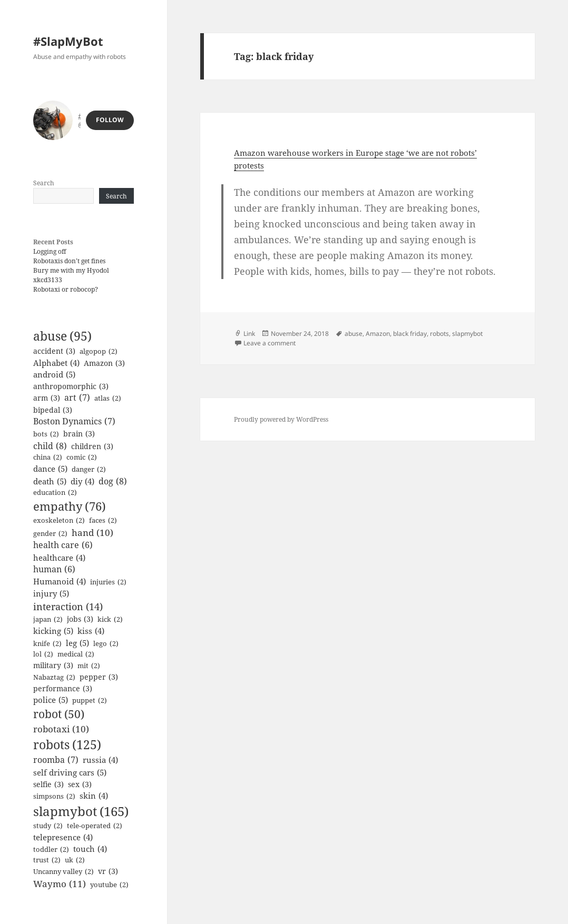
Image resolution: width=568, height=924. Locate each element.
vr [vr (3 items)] (108, 871)
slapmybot (467, 334)
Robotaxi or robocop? (66, 289)
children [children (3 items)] (92, 446)
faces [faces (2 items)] (103, 521)
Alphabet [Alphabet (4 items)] (56, 363)
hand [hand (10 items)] (92, 533)
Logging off (50, 251)
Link (249, 334)
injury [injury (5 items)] (51, 594)
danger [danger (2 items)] (89, 470)
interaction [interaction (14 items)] (68, 607)
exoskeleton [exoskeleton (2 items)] (59, 521)
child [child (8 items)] (50, 446)
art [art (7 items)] (77, 398)
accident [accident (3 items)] (54, 351)
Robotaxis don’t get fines (69, 261)
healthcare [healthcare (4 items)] (59, 558)
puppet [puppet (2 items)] (90, 701)
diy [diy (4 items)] (82, 481)
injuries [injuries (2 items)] (108, 582)
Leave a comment (270, 343)
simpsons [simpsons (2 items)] (54, 797)
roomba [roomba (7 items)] (56, 760)
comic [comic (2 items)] (82, 458)
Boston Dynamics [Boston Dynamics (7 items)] (74, 422)
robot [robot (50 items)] (59, 714)
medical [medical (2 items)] (76, 654)
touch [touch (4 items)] (90, 849)
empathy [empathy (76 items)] (70, 507)
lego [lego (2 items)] (106, 644)
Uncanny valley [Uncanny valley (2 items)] (63, 872)
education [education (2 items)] (55, 493)
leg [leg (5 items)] (77, 643)
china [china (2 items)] (48, 458)
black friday (410, 334)
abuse (354, 334)
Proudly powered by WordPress (281, 419)
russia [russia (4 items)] (100, 760)
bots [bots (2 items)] (46, 434)
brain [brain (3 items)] (79, 434)
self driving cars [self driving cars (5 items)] (70, 773)
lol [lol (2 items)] (43, 654)
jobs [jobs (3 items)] (80, 619)
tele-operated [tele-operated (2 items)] (95, 826)
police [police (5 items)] (51, 700)
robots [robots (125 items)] (67, 745)
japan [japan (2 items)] (48, 620)
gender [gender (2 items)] (50, 534)
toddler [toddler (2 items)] (51, 850)
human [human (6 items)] (54, 569)
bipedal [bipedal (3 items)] (53, 410)
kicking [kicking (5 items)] (53, 631)
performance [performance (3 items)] (63, 688)
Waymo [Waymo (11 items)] (60, 884)
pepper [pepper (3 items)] (99, 677)
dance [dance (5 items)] (50, 469)
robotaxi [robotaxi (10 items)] (61, 729)
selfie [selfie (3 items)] (48, 784)
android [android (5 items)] (54, 375)
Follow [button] (110, 120)
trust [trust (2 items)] (47, 860)
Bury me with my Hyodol (71, 270)
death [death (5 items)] (50, 481)
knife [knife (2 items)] (47, 644)
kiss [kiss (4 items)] (91, 631)
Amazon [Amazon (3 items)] (104, 363)
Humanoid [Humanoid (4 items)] (60, 581)
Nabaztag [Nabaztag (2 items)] (54, 678)
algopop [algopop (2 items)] (99, 352)
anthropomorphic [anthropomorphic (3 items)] (71, 386)
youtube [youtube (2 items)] (109, 885)
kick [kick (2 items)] (110, 620)
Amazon (378, 334)
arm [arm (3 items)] (47, 398)
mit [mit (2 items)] (89, 666)
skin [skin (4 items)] (94, 796)
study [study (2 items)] (48, 826)
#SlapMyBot (68, 41)
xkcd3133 (48, 280)
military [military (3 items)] (53, 665)
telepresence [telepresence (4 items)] (63, 837)
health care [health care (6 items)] (63, 545)
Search (44, 183)
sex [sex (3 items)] (80, 784)
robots (439, 334)
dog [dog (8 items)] (113, 481)
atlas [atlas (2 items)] (108, 399)
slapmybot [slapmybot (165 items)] (81, 811)
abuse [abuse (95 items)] (62, 336)
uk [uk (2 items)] (75, 860)
